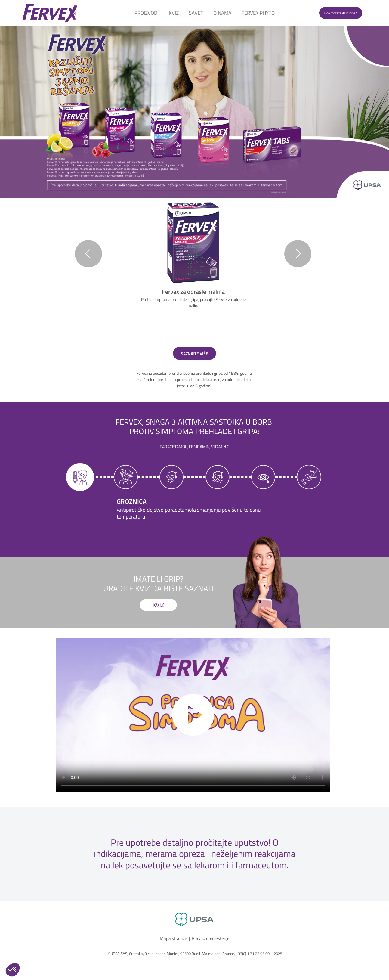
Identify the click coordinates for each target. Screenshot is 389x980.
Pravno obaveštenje (211, 938)
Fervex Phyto (258, 13)
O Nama (222, 13)
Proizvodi (147, 13)
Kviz (174, 13)
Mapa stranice (173, 938)
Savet (196, 13)
